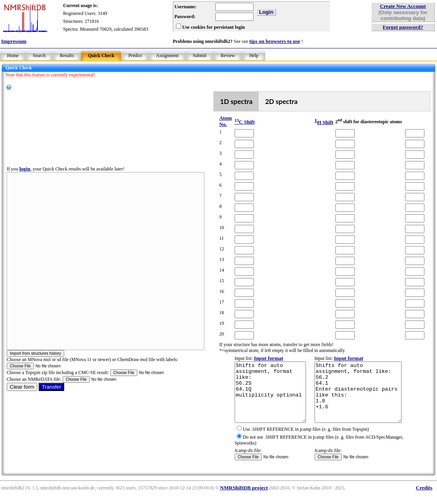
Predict (135, 56)
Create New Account (403, 6)
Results (67, 56)
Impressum (14, 41)
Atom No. (218, 121)
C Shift (236, 122)
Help (254, 56)
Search (39, 56)
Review (228, 56)
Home (13, 56)
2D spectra (274, 101)
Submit (200, 56)
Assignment (167, 56)
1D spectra (229, 101)
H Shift (318, 122)
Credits (424, 499)
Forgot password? (403, 27)
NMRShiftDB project (244, 499)
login (25, 175)
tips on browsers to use (275, 41)
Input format (260, 358)
